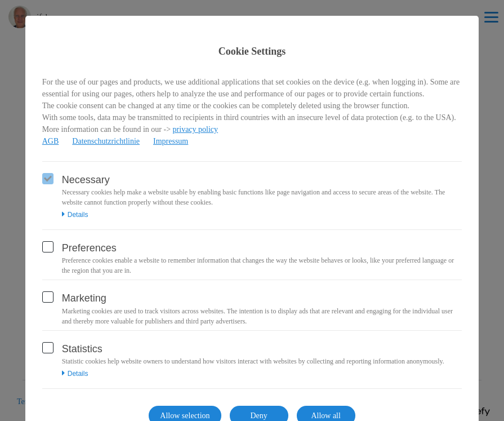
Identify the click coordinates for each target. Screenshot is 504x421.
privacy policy (195, 129)
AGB (51, 141)
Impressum (171, 141)
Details (75, 215)
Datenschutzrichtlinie (106, 141)
